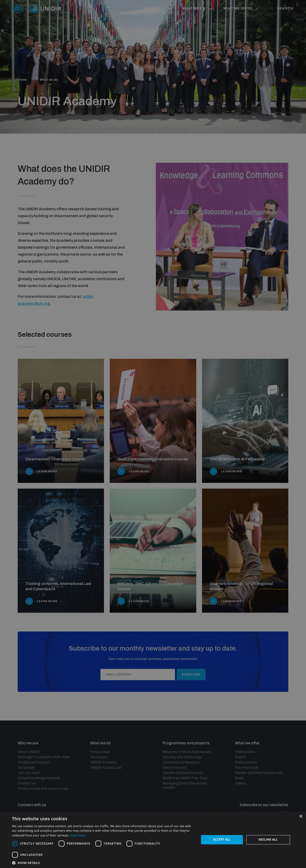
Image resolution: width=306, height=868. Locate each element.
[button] (103, 862)
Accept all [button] (222, 839)
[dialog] (153, 434)
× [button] (301, 817)
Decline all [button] (268, 839)
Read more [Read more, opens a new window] (77, 835)
